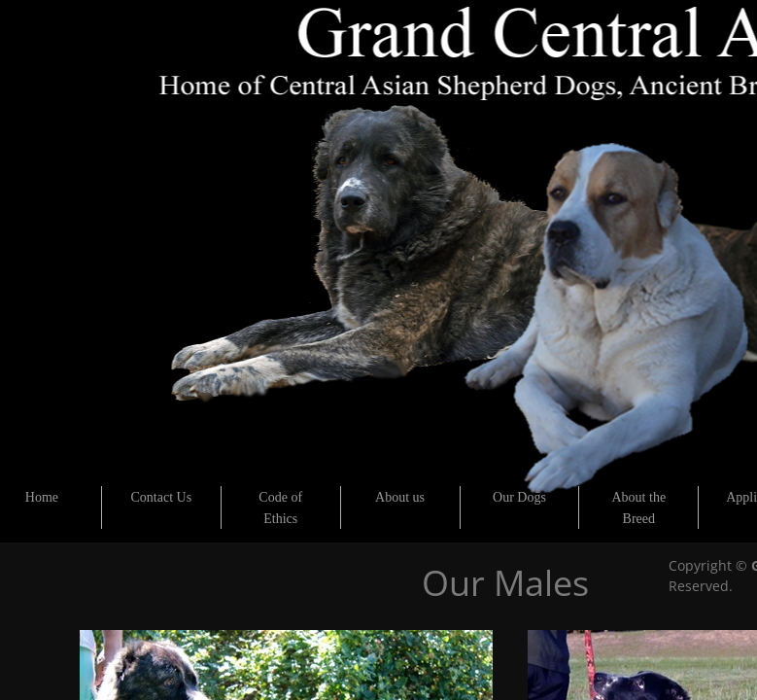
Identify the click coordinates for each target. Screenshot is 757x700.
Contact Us (162, 497)
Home (42, 497)
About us (400, 497)
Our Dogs (519, 497)
